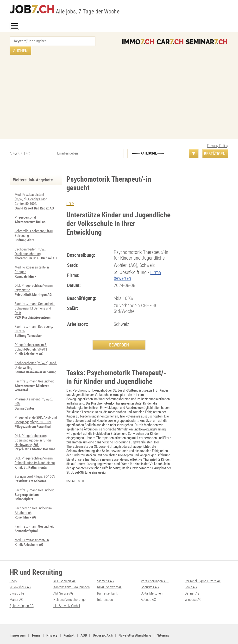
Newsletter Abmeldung (135, 625)
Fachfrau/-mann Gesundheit (34, 367)
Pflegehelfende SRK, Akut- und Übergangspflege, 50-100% (36, 405)
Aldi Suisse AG (63, 584)
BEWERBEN (119, 335)
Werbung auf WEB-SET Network (86, 635)
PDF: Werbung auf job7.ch (123, 635)
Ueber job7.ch (103, 625)
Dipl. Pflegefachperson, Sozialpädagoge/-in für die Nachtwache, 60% (33, 425)
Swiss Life (17, 584)
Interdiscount (106, 590)
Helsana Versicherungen (70, 590)
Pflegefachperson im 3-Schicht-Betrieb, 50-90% (31, 334)
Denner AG (192, 584)
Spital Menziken (152, 584)
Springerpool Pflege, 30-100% (35, 460)
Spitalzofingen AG (22, 596)
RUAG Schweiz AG (110, 578)
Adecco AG (148, 590)
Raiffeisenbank (108, 584)
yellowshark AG (20, 578)
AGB (84, 625)
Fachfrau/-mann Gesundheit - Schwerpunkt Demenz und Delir (35, 296)
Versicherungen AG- (155, 572)
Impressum (18, 625)
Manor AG (16, 590)
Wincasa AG (193, 590)
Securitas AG (150, 578)
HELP (70, 195)
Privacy (52, 625)
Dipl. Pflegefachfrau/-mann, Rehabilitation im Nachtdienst (35, 445)
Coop (13, 572)
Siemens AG (106, 572)
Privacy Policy (218, 136)
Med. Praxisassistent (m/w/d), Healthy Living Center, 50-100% (31, 190)
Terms (36, 625)
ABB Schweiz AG (65, 572)
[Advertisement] (119, 89)
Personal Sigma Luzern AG (203, 572)
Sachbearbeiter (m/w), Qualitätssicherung (30, 241)
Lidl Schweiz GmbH (67, 596)
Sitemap (163, 625)
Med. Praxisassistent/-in (32, 523)
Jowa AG (191, 578)
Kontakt (69, 625)
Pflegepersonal (25, 207)
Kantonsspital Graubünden (72, 578)
